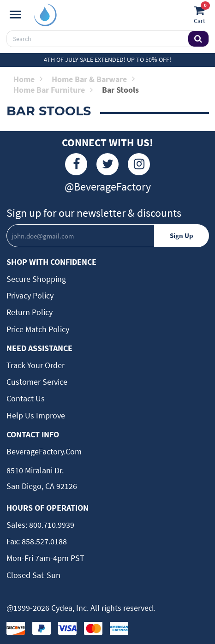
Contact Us (26, 398)
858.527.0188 (43, 541)
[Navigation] (15, 15)
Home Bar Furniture (53, 90)
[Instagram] (139, 164)
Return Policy (30, 312)
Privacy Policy (30, 295)
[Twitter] (107, 164)
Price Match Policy (38, 329)
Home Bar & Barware (93, 79)
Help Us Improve (36, 415)
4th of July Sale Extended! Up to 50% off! (107, 60)
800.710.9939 (51, 525)
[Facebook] (76, 164)
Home (28, 79)
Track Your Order (36, 365)
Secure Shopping (36, 279)
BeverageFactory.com (44, 451)
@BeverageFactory (108, 187)
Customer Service (37, 382)
